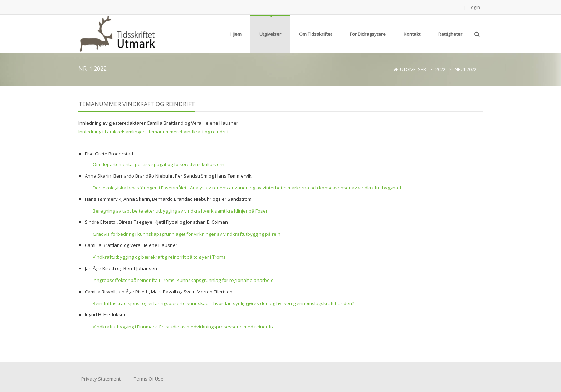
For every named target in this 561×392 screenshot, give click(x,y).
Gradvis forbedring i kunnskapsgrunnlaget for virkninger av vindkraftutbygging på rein (187, 234)
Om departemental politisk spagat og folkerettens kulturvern (158, 164)
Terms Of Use (149, 379)
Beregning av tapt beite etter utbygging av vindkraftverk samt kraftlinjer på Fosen (181, 211)
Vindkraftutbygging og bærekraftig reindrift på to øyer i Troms (159, 257)
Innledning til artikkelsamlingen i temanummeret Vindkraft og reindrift (153, 132)
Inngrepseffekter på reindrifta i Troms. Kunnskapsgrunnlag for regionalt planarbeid (183, 280)
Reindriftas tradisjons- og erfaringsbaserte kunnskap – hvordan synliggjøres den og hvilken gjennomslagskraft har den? (223, 303)
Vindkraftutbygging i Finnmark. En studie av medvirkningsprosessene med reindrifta (184, 327)
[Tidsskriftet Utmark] (117, 33)
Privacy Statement (101, 379)
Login (474, 7)
